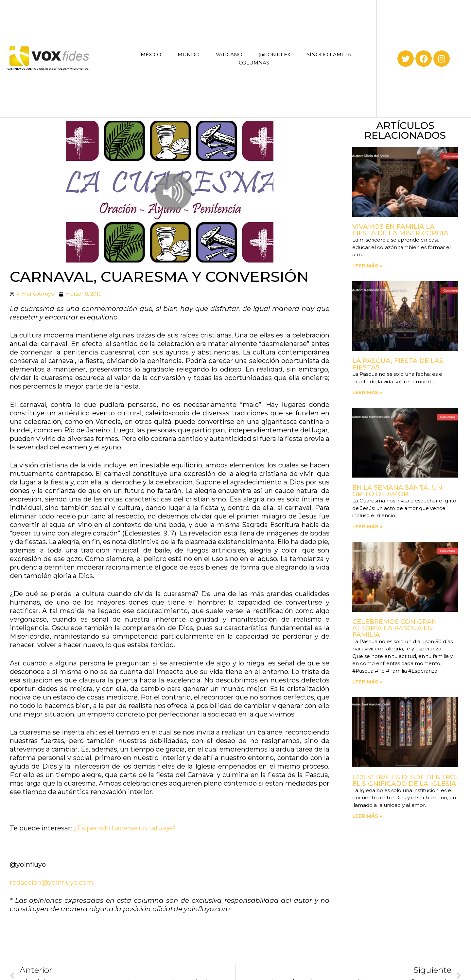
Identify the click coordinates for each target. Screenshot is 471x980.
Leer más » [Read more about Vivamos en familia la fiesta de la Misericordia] (367, 266)
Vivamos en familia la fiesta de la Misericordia (400, 230)
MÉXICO (151, 54)
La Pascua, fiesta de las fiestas (398, 364)
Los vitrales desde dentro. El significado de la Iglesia (405, 780)
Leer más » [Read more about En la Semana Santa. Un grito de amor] (367, 526)
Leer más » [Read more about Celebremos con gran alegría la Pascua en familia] (367, 682)
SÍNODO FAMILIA (329, 54)
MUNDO (189, 54)
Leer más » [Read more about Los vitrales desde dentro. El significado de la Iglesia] (367, 816)
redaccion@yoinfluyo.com (52, 882)
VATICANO (229, 54)
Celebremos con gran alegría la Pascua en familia (395, 628)
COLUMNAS (254, 63)
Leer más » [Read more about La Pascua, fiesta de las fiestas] (367, 392)
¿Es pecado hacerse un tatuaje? (124, 828)
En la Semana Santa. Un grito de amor (397, 491)
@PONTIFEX (275, 54)
